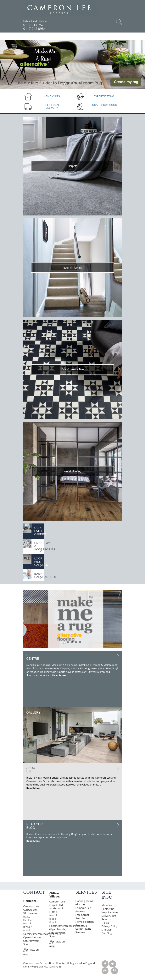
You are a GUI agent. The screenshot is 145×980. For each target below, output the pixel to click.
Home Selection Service (85, 923)
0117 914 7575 (35, 25)
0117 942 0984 (35, 29)
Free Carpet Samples (82, 917)
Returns (106, 919)
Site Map (107, 930)
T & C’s (105, 923)
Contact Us (108, 909)
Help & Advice (110, 912)
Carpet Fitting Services (83, 930)
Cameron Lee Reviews (83, 910)
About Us (107, 905)
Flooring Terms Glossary (84, 903)
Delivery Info (109, 916)
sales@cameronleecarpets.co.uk (42, 934)
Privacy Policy (109, 926)
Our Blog (107, 933)
